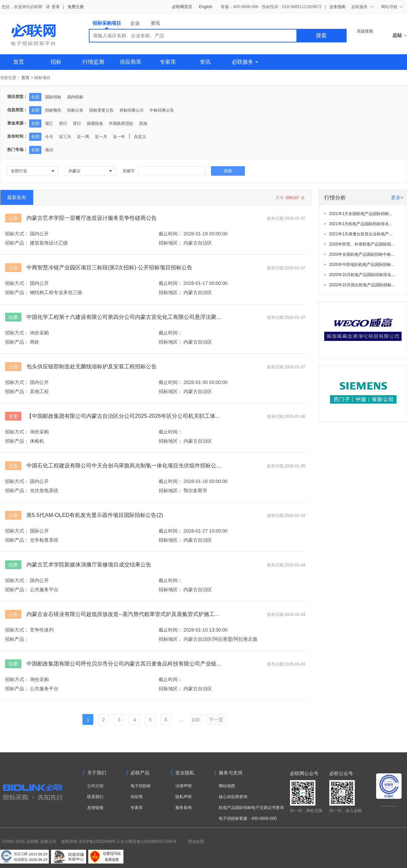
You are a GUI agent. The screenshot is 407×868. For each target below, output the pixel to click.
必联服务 (245, 62)
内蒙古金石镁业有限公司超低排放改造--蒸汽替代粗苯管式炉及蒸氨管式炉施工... (123, 614)
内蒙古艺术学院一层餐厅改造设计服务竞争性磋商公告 (92, 218)
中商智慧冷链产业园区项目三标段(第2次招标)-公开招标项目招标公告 (109, 267)
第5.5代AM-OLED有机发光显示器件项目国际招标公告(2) (95, 515)
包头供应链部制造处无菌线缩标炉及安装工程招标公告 (92, 367)
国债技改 (95, 123)
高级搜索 (365, 31)
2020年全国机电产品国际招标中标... (362, 254)
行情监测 (93, 62)
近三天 (65, 137)
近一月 (101, 137)
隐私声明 (183, 797)
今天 (49, 137)
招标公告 (75, 110)
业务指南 (337, 7)
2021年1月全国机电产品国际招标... (361, 214)
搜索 (321, 35)
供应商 (137, 797)
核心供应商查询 (233, 797)
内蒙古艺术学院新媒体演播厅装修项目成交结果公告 (89, 565)
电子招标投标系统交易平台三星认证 (389, 806)
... (181, 720)
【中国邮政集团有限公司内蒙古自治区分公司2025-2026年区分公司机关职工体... (123, 416)
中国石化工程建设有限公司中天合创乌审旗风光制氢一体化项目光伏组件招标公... (124, 466)
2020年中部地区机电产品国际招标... (362, 265)
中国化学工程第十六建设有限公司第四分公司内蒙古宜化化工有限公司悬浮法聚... (124, 317)
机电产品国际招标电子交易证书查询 (251, 808)
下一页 (216, 720)
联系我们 (95, 797)
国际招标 (53, 97)
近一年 (119, 137)
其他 (143, 123)
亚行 (77, 123)
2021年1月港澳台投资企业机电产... (361, 234)
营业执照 (196, 842)
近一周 (83, 137)
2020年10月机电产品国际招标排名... (362, 275)
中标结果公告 (162, 110)
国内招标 (75, 97)
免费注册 (76, 7)
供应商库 (131, 62)
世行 (63, 123)
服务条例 (183, 808)
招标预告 (53, 110)
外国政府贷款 (121, 123)
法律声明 (183, 786)
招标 (56, 62)
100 (196, 720)
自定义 (140, 137)
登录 (56, 7)
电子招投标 (141, 786)
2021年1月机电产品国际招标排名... (361, 224)
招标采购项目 (107, 25)
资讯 (155, 23)
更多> (397, 197)
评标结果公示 (132, 110)
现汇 (49, 123)
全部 (35, 97)
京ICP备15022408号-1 (99, 842)
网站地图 (227, 786)
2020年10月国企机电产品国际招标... (362, 285)
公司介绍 (95, 786)
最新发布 (17, 197)
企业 (135, 23)
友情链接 (95, 808)
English (206, 7)
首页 (19, 62)
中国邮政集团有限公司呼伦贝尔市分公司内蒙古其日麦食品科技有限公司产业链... (124, 664)
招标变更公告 (101, 110)
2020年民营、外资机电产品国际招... (362, 244)
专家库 (168, 62)
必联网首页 (182, 7)
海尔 (49, 150)
